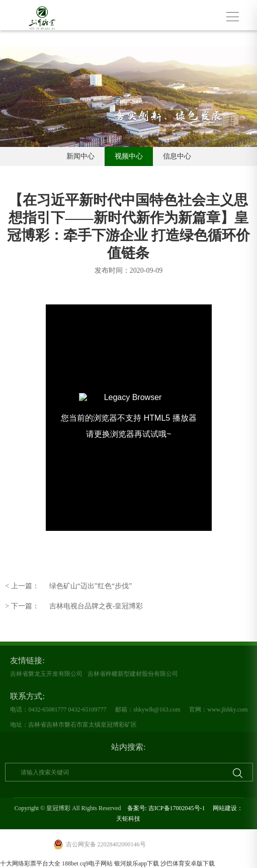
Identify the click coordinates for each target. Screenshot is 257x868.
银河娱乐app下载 (137, 863)
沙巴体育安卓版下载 (188, 863)
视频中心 (129, 156)
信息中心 (177, 156)
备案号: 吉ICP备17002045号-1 (166, 808)
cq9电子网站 (96, 863)
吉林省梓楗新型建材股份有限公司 (133, 674)
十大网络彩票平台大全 (30, 863)
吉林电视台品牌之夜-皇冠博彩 (74, 606)
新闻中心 (80, 156)
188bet (70, 863)
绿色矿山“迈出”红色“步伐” (68, 586)
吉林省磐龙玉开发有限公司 (46, 674)
